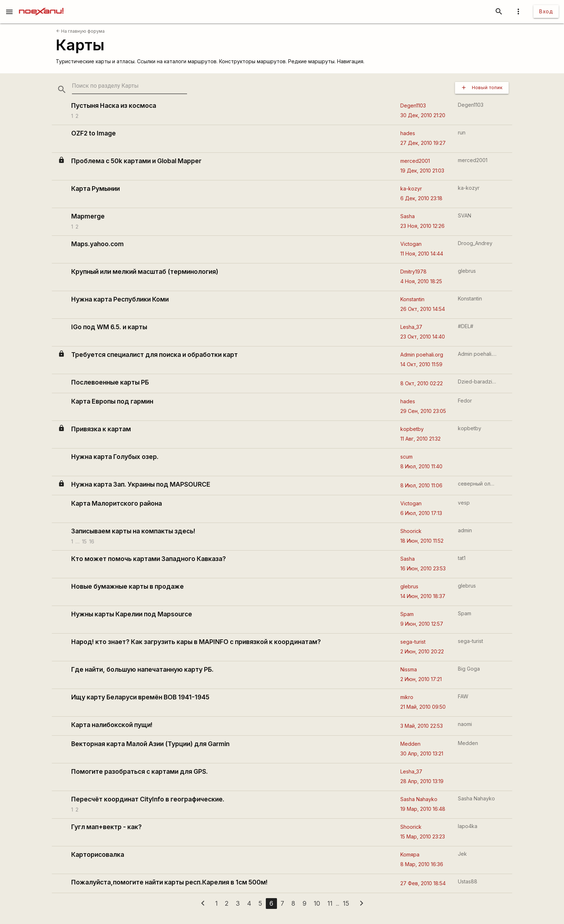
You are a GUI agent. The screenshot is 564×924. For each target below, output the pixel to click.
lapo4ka (468, 826)
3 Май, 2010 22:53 (422, 726)
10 (317, 903)
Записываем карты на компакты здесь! (133, 531)
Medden (410, 744)
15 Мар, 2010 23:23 (423, 836)
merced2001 (415, 161)
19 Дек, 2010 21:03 (422, 171)
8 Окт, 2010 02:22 (422, 383)
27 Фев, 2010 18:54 (423, 883)
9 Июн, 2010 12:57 (422, 624)
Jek (462, 854)
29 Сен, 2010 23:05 (423, 411)
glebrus (467, 271)
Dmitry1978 (413, 272)
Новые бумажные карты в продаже (128, 586)
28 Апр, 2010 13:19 (422, 781)
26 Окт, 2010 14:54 (423, 309)
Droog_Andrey (475, 243)
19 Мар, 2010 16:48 (423, 809)
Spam (407, 614)
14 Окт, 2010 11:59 (421, 364)
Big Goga (469, 669)
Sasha (408, 216)
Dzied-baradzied (477, 381)
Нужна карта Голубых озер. (115, 457)
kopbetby (412, 429)
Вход (546, 11)
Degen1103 (413, 105)
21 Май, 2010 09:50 (423, 707)
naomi (465, 724)
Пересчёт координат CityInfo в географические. (148, 799)
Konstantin (412, 299)
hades (408, 133)
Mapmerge (88, 216)
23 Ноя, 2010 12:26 (422, 226)
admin (465, 530)
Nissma (409, 669)
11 (330, 903)
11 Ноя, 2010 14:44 (422, 254)
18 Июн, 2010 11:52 (422, 541)
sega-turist (413, 642)
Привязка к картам (101, 429)
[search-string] (129, 86)
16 (92, 541)
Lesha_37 (411, 327)
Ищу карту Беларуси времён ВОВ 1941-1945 (140, 697)
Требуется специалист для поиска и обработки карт (154, 355)
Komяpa (410, 854)
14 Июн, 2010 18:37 (423, 596)
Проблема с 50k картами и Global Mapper (136, 161)
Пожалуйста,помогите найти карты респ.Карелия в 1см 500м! (169, 882)
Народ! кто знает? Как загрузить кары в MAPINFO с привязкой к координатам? (196, 642)
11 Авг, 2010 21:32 (420, 439)
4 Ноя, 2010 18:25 (421, 281)
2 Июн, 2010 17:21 (421, 679)
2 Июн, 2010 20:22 (422, 651)
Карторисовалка (98, 854)
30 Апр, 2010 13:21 (422, 753)
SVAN (465, 215)
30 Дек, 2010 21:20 (423, 115)
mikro (407, 697)
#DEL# (466, 326)
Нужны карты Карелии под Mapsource (132, 614)
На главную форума (80, 31)
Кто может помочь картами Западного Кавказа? (149, 559)
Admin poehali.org (422, 355)
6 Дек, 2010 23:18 (421, 198)
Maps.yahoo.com (97, 244)
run (462, 132)
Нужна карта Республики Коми (120, 299)
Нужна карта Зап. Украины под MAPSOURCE (141, 484)
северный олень (477, 484)
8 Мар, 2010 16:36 (422, 864)
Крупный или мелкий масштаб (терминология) (145, 272)
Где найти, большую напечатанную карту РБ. (142, 669)
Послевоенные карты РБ (110, 382)
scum (406, 457)
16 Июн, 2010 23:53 (423, 568)
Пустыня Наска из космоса (114, 105)
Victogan (411, 244)
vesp (464, 503)
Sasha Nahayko (419, 799)
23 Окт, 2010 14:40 (423, 337)
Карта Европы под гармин (112, 401)
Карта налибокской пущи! (112, 725)
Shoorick (411, 531)
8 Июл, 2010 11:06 (421, 485)
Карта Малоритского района (117, 503)
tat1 (462, 558)
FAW (463, 696)
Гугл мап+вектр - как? (106, 827)
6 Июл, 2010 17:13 (421, 513)
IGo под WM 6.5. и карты (109, 327)
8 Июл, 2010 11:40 (421, 466)
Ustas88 (468, 881)
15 (84, 541)
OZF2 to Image (94, 133)
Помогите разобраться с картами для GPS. (140, 771)
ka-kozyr (411, 189)
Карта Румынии (95, 189)
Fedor (465, 401)
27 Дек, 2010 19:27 (423, 143)
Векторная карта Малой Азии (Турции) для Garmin (150, 744)
